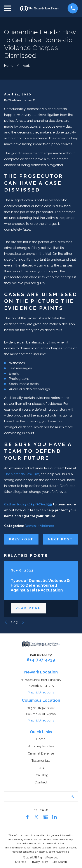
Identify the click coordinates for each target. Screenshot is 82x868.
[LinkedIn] (55, 817)
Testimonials (41, 761)
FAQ (41, 768)
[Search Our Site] (72, 796)
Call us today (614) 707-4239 (28, 504)
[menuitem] (21, 862)
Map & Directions (41, 692)
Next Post (60, 539)
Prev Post (21, 539)
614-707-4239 (41, 660)
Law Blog (41, 775)
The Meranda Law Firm (22, 474)
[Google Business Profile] (46, 817)
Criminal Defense (41, 753)
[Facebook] (27, 817)
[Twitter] (36, 817)
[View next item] (23, 622)
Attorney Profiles (41, 746)
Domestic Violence (39, 526)
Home (41, 739)
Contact (41, 782)
